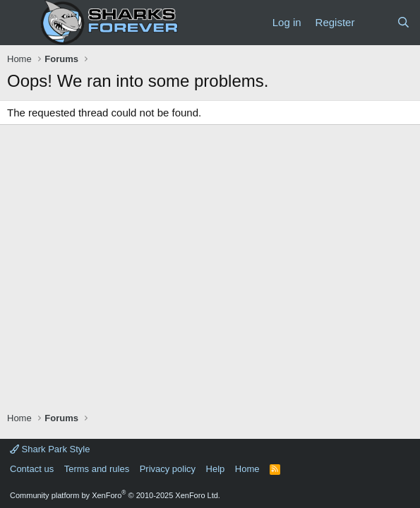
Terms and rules (97, 469)
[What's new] (375, 22)
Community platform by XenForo (115, 495)
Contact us (32, 469)
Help (216, 469)
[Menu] (19, 23)
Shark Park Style (50, 449)
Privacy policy (168, 469)
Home (247, 469)
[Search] (403, 22)
